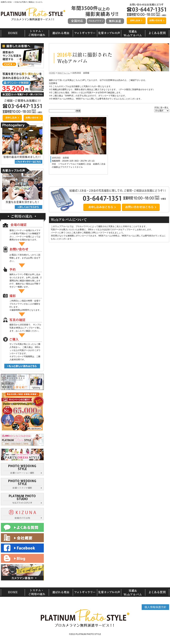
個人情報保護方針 (155, 607)
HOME (52, 73)
